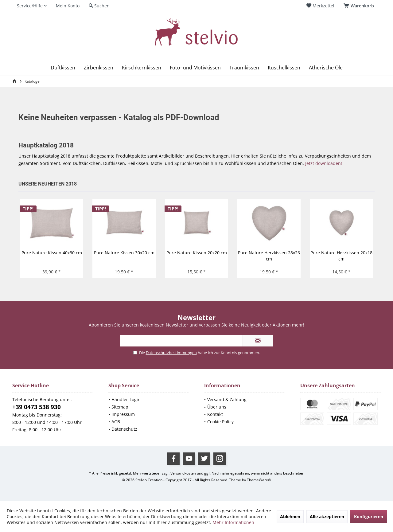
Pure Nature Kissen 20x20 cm (197, 253)
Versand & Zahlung (227, 399)
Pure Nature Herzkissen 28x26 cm (269, 256)
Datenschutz (124, 429)
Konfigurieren (369, 516)
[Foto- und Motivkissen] (195, 68)
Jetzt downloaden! (324, 163)
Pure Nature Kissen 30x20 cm (124, 253)
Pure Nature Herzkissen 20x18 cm (341, 256)
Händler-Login (126, 399)
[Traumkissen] (244, 68)
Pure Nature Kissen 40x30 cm (52, 253)
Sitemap (120, 407)
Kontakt (215, 414)
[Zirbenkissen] (99, 68)
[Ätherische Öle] (326, 68)
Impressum (123, 414)
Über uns (217, 407)
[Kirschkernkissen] (142, 68)
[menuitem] (360, 6)
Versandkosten (183, 473)
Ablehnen (290, 516)
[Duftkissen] (63, 68)
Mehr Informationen (233, 522)
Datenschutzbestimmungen (171, 353)
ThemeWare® (259, 480)
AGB (116, 422)
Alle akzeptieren (327, 516)
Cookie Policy (220, 422)
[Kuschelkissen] (284, 68)
